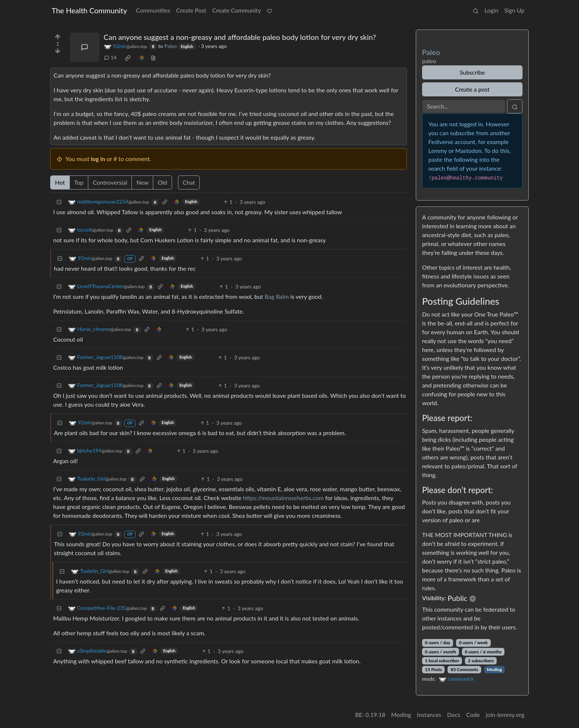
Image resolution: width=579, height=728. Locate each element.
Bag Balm (277, 296)
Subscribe (472, 72)
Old (162, 182)
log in (98, 159)
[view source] (153, 57)
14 (110, 57)
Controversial (110, 182)
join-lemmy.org (505, 715)
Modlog (494, 669)
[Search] (464, 106)
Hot (60, 182)
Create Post (191, 10)
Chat (189, 182)
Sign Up (514, 10)
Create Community (237, 10)
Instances (429, 715)
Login (491, 10)
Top (79, 182)
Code (473, 715)
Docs (454, 715)
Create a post (472, 89)
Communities (153, 10)
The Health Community (89, 10)
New (142, 182)
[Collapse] (59, 202)
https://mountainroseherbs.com (283, 498)
